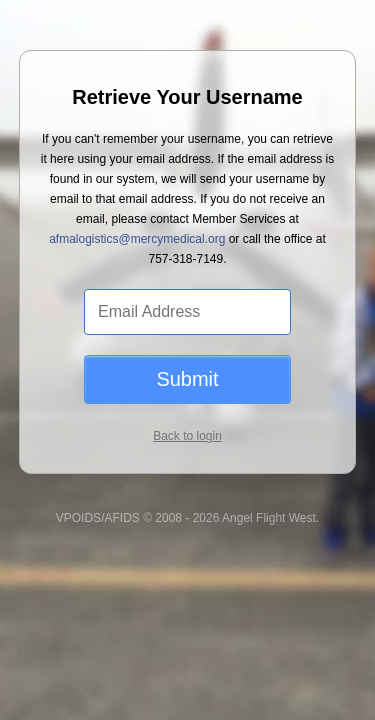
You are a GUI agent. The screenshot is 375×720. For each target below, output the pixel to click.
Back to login (187, 401)
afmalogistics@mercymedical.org (123, 204)
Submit (187, 344)
